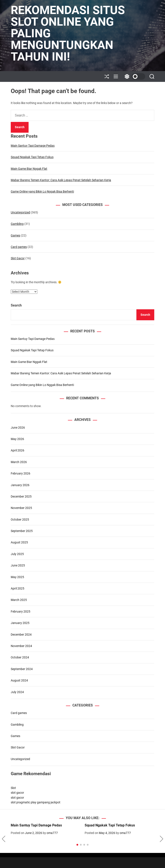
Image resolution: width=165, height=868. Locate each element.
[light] (134, 76)
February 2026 (21, 473)
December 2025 (21, 496)
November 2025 (21, 508)
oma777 (52, 833)
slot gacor (17, 793)
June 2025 (18, 565)
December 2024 (21, 635)
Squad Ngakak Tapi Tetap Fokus (32, 157)
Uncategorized (20, 212)
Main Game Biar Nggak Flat (29, 169)
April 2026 (18, 450)
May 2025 (17, 577)
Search (16, 305)
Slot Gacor (18, 258)
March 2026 (19, 462)
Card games (19, 247)
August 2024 (19, 680)
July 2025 (17, 554)
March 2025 (19, 600)
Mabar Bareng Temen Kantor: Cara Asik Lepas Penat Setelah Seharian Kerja (61, 180)
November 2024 (21, 646)
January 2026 (20, 485)
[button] (4, 839)
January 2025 (20, 623)
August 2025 (19, 542)
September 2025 (22, 531)
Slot (13, 788)
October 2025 (20, 520)
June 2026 (18, 428)
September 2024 (22, 669)
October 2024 (20, 657)
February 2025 (21, 611)
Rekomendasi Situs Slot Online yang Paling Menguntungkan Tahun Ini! (68, 33)
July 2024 (17, 692)
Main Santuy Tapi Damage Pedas (33, 146)
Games (15, 235)
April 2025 (18, 588)
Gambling (17, 224)
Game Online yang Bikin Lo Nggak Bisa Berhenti (42, 191)
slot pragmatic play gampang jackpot (36, 802)
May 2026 (17, 439)
